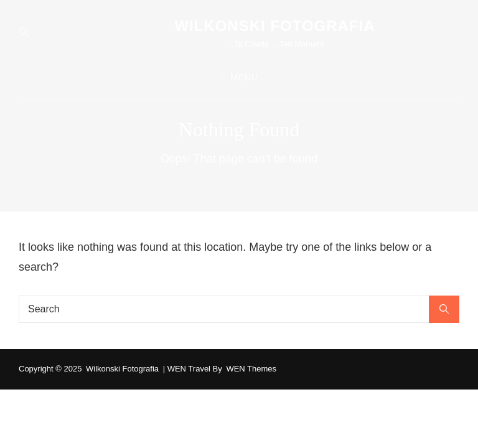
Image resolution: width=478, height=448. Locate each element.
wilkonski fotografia (274, 26)
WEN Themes (251, 369)
